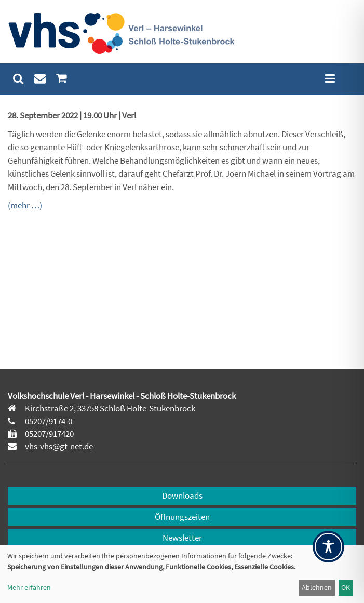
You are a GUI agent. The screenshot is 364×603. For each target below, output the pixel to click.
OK (346, 587)
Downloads (182, 495)
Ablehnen (317, 587)
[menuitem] (18, 79)
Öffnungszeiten (182, 517)
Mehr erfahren (29, 587)
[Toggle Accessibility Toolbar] (328, 547)
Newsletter (182, 538)
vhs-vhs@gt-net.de (58, 446)
